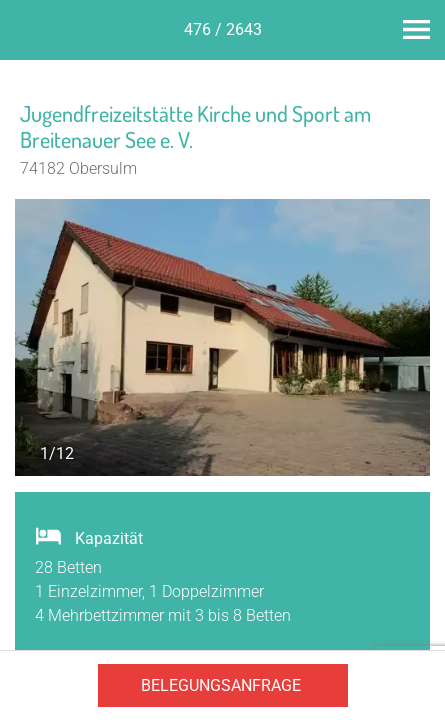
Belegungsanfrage (221, 685)
